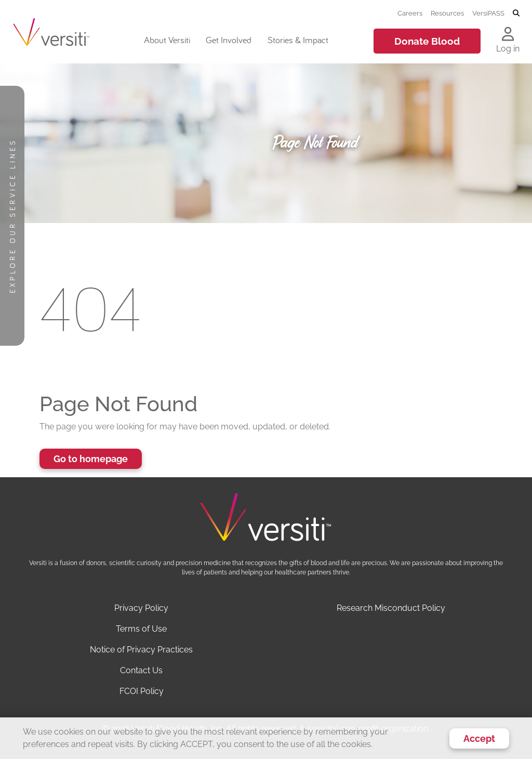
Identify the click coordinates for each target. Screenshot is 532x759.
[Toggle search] (516, 14)
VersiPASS (488, 13)
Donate (427, 41)
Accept (479, 738)
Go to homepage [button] (91, 459)
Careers (410, 13)
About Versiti (167, 40)
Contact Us (141, 670)
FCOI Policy (142, 691)
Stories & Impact (298, 40)
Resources (447, 13)
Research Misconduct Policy (391, 608)
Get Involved (229, 40)
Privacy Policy (141, 608)
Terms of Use (141, 629)
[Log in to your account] (508, 35)
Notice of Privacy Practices (141, 650)
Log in (508, 49)
